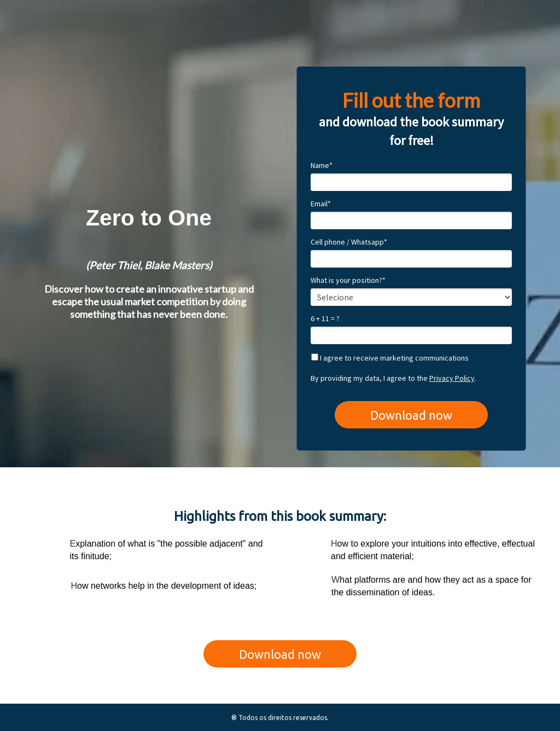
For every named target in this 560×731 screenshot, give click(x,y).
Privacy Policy (452, 378)
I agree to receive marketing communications (390, 358)
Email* (321, 204)
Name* (322, 166)
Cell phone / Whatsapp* (349, 242)
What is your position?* (348, 280)
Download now (411, 415)
